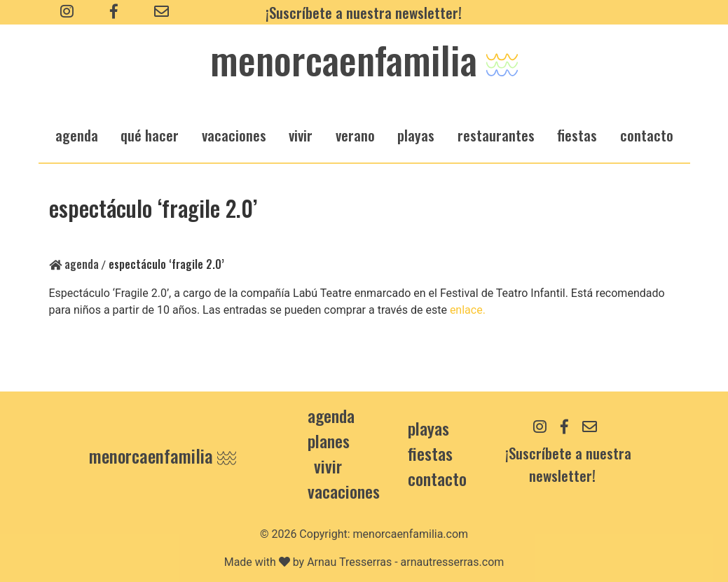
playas (416, 135)
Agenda (74, 264)
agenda (77, 135)
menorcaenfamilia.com (411, 534)
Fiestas (430, 453)
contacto (437, 478)
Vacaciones (344, 491)
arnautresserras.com (453, 562)
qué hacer (150, 135)
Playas (428, 428)
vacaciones (234, 135)
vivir (301, 135)
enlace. (468, 310)
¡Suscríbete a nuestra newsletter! (364, 12)
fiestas (577, 135)
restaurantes (496, 135)
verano (355, 135)
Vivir (328, 466)
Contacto (647, 135)
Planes (329, 441)
